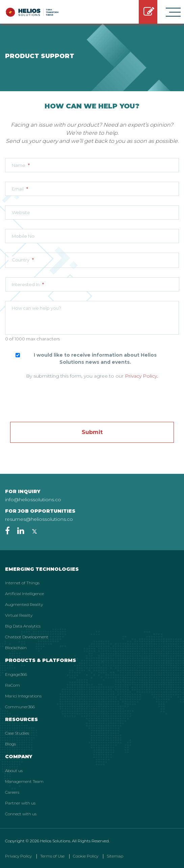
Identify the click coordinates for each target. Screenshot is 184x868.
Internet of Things (22, 583)
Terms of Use (52, 856)
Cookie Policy (86, 856)
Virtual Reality (19, 615)
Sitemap (115, 856)
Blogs (10, 744)
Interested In (28, 284)
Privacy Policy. (141, 376)
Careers (12, 792)
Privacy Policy (18, 856)
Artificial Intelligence (24, 594)
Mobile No (23, 236)
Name (21, 165)
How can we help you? (36, 308)
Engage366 (16, 674)
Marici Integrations (23, 696)
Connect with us (21, 814)
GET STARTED (149, 12)
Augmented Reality (24, 604)
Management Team (24, 781)
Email (20, 189)
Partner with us (20, 803)
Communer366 (20, 707)
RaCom (12, 685)
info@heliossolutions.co (33, 500)
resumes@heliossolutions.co (39, 519)
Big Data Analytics (23, 626)
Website (21, 212)
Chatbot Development (27, 637)
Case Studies (17, 733)
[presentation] (92, 397)
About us (14, 771)
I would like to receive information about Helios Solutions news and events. (95, 359)
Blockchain (16, 648)
